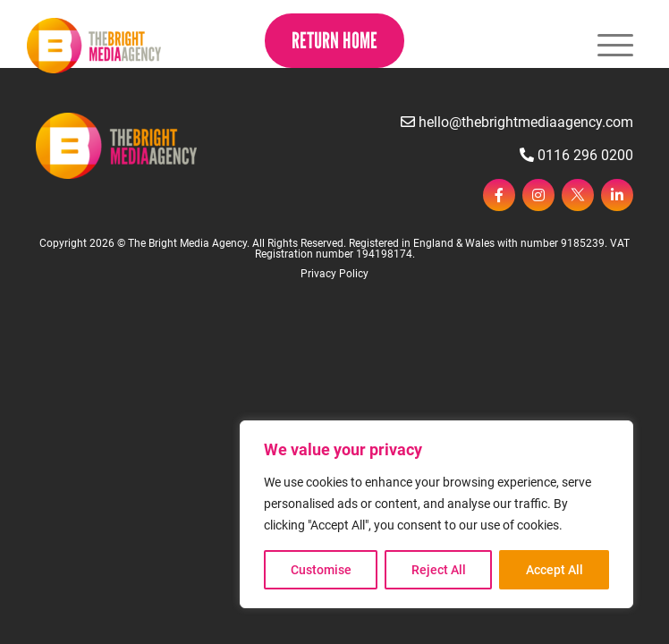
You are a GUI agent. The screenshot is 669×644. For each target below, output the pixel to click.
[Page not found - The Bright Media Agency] (94, 46)
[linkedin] (617, 195)
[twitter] (578, 195)
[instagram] (538, 195)
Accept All (555, 570)
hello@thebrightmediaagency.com (517, 122)
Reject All (439, 570)
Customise (321, 570)
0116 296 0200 (576, 155)
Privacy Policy (334, 274)
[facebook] (499, 195)
